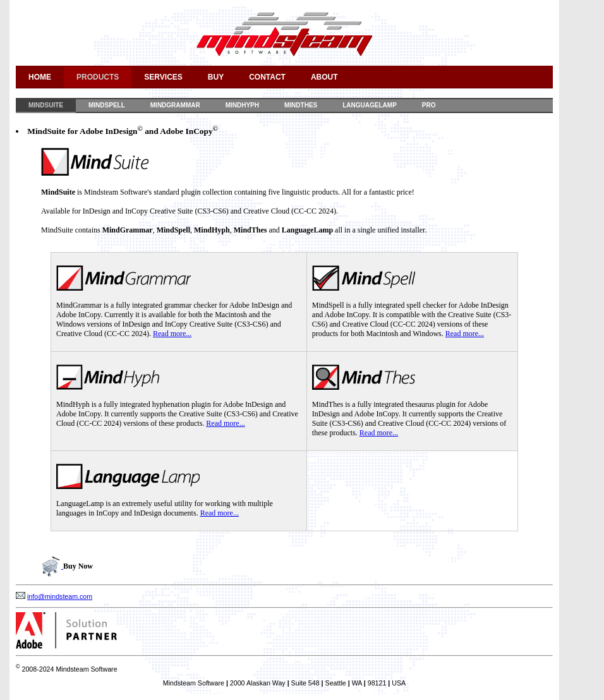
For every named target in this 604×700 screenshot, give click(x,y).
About (324, 77)
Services (163, 77)
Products (98, 77)
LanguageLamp (370, 105)
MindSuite (46, 105)
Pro (429, 105)
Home (40, 77)
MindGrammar (175, 105)
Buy (216, 77)
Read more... (172, 334)
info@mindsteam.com (60, 596)
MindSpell (107, 105)
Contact (267, 77)
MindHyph (242, 105)
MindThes (301, 105)
